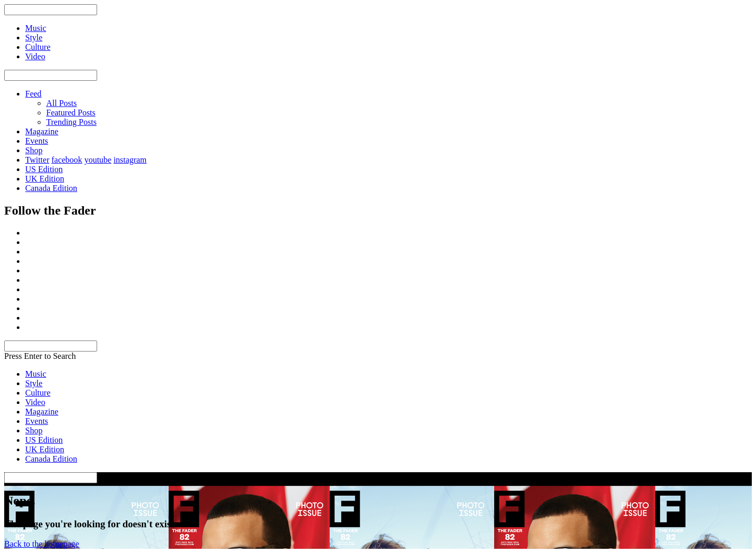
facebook (67, 160)
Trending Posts (71, 122)
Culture (38, 393)
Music (36, 374)
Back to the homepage (42, 544)
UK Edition (45, 179)
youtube (98, 160)
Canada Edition (51, 188)
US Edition (44, 169)
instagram (130, 160)
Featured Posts (71, 113)
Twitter (37, 160)
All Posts (61, 103)
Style (34, 383)
